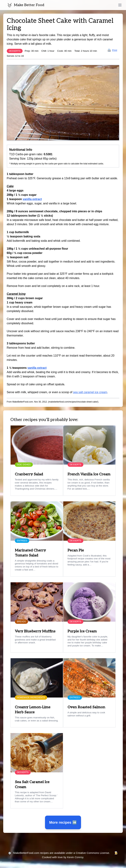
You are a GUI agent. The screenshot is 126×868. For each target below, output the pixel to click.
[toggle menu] (120, 5)
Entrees (22, 541)
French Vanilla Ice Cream (89, 474)
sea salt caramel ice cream (90, 392)
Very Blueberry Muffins (35, 631)
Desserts (15, 51)
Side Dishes (24, 465)
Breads (21, 622)
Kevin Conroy (75, 857)
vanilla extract (32, 199)
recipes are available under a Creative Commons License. (62, 853)
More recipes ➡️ (63, 822)
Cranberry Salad (29, 474)
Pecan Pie (76, 550)
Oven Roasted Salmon (86, 707)
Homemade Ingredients (31, 698)
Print (112, 50)
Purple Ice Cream (82, 631)
